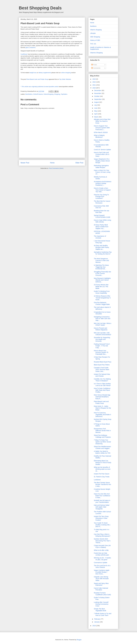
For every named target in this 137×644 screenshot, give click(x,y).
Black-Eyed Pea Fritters (102, 365)
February (97, 619)
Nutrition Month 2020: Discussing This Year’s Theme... (102, 541)
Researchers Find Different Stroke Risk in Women (102, 431)
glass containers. (31, 47)
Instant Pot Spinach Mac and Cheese (102, 375)
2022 (94, 82)
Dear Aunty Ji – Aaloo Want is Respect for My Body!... (102, 408)
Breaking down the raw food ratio (101, 212)
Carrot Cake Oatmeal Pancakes (101, 589)
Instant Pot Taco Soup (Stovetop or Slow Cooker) (101, 518)
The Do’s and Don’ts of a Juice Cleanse (102, 566)
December (98, 90)
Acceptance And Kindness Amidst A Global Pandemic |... (103, 183)
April (96, 114)
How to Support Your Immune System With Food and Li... (102, 128)
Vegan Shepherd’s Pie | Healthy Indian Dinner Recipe (102, 161)
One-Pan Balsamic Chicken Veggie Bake (102, 303)
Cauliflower (24, 54)
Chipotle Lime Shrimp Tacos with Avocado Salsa (101, 579)
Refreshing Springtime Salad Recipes (101, 166)
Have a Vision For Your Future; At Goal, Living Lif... (102, 172)
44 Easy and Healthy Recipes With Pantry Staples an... (101, 247)
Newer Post (25, 163)
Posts (94, 65)
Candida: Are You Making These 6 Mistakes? (102, 380)
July (96, 105)
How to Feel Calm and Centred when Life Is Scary (102, 154)
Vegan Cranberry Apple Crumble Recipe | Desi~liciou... (102, 572)
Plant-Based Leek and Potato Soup (37, 79)
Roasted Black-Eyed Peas (103, 362)
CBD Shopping (95, 37)
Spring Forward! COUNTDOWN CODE (102, 216)
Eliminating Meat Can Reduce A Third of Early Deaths (103, 463)
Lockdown (97, 480)
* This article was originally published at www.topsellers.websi (39, 87)
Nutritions (93, 26)
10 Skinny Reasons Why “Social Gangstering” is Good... (102, 298)
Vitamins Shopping (96, 53)
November (98, 93)
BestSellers (29, 94)
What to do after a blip (101, 550)
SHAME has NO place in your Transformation (102, 501)
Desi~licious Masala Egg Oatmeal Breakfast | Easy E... (102, 397)
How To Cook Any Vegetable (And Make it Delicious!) (102, 415)
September (98, 99)
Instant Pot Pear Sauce (102, 474)
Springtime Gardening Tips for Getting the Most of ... (103, 254)
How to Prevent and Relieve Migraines (101, 329)
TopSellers (64, 94)
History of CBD (95, 40)
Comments (96, 68)
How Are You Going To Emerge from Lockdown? (101, 196)
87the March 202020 (101, 132)
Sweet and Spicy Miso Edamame (101, 584)
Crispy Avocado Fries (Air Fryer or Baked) (102, 546)
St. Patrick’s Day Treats (102, 477)
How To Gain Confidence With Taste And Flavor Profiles (102, 390)
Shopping (57, 94)
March (96, 117)
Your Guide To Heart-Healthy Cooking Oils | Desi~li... (102, 525)
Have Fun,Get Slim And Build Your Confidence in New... (102, 496)
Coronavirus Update (101, 563)
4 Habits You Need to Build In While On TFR (102, 452)
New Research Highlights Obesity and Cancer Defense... (102, 280)
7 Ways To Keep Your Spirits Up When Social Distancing (102, 442)
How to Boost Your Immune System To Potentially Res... (101, 352)
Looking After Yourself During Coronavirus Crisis (101, 604)
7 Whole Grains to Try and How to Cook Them (103, 614)
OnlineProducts (38, 94)
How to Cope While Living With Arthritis (102, 221)
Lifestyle (93, 33)
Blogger (79, 640)
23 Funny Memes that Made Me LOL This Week (101, 287)
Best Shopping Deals (40, 8)
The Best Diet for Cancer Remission (102, 202)
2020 (94, 88)
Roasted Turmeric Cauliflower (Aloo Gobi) (102, 594)
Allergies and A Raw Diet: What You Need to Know (102, 121)
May (96, 111)
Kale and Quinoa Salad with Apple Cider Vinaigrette (102, 507)
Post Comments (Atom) (56, 168)
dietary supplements (45, 73)
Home (52, 163)
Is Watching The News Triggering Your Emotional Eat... (101, 267)
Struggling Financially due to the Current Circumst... (102, 274)
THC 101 (93, 44)
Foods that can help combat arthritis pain (101, 554)
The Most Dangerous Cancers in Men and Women (101, 260)
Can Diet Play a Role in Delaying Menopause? (102, 535)
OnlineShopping (49, 94)
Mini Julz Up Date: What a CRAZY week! (103, 324)
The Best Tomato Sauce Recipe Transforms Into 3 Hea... (102, 484)
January (97, 622)
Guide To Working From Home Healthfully (102, 292)
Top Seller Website (65, 79)
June (96, 108)
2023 (94, 79)
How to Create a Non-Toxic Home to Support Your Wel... (102, 190)
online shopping (66, 73)
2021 (94, 85)
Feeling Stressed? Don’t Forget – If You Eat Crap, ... (102, 346)
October (97, 96)
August (97, 102)
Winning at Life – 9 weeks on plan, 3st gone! (102, 559)
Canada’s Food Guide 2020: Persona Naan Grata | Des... (102, 369)
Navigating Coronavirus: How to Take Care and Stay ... (102, 319)
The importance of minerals (100, 237)
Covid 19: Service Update (102, 150)
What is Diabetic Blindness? (99, 136)
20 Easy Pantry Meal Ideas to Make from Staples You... (101, 227)
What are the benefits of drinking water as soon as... (102, 469)
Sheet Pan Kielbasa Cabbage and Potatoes (102, 436)
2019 (94, 626)
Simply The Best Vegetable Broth (100, 610)
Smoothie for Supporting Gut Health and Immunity (102, 339)
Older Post (79, 163)
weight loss (33, 73)
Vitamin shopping (96, 30)
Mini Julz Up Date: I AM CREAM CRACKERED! (102, 334)
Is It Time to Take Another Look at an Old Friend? (102, 385)
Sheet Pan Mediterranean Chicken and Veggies (102, 447)
